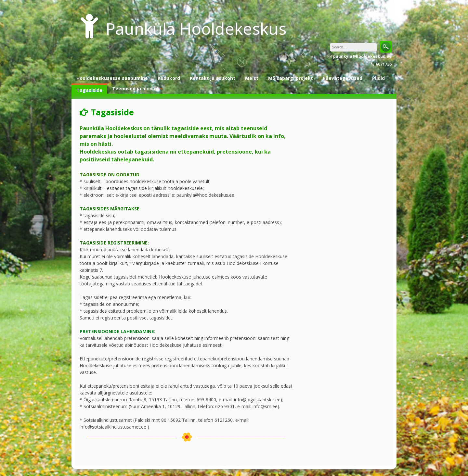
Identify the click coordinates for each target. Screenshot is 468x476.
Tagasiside (89, 90)
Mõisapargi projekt (291, 78)
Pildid (378, 78)
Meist (252, 78)
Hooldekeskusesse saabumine (112, 78)
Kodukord (169, 78)
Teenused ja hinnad (135, 88)
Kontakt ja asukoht (213, 78)
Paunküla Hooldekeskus (196, 29)
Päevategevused (343, 78)
